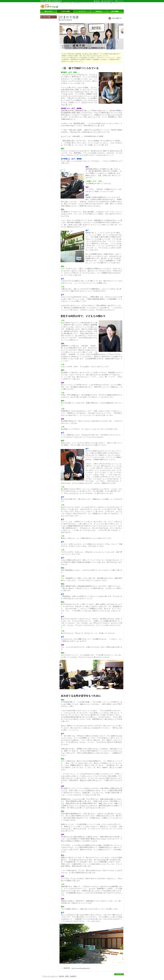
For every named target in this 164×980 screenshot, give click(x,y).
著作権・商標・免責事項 (68, 976)
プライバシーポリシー (50, 976)
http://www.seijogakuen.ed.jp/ (81, 968)
